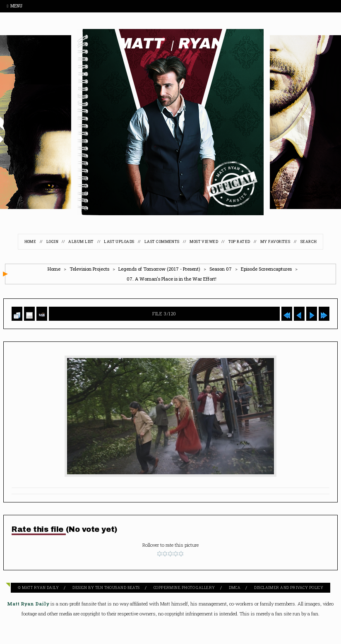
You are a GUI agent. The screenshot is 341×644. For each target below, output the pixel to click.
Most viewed (204, 241)
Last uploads (119, 241)
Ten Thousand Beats (118, 588)
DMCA (235, 588)
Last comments (162, 241)
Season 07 (221, 269)
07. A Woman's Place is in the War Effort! (172, 279)
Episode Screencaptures (266, 269)
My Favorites (275, 241)
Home (30, 241)
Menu (14, 6)
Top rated (239, 241)
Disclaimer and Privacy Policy (289, 588)
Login (52, 241)
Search (309, 241)
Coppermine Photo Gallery (184, 588)
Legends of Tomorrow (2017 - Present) (159, 269)
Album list (81, 241)
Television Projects (89, 269)
